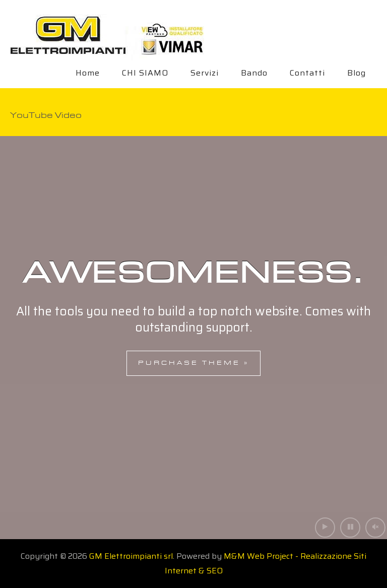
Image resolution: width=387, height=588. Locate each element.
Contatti (307, 73)
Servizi (205, 73)
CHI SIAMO (145, 73)
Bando (254, 73)
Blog (357, 73)
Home (88, 73)
